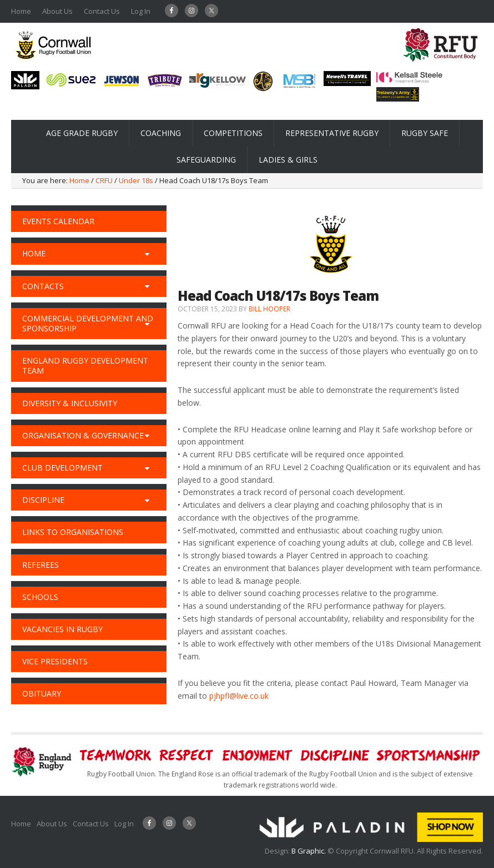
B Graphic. (309, 851)
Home (21, 11)
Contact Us (102, 11)
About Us (57, 11)
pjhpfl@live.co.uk (239, 696)
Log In (141, 11)
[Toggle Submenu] (147, 254)
